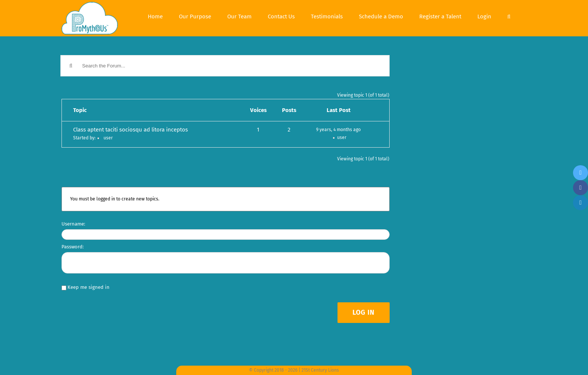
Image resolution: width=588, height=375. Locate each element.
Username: (73, 224)
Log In (364, 312)
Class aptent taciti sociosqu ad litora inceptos (130, 130)
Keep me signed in (88, 287)
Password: (73, 247)
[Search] (509, 16)
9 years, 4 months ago (338, 130)
